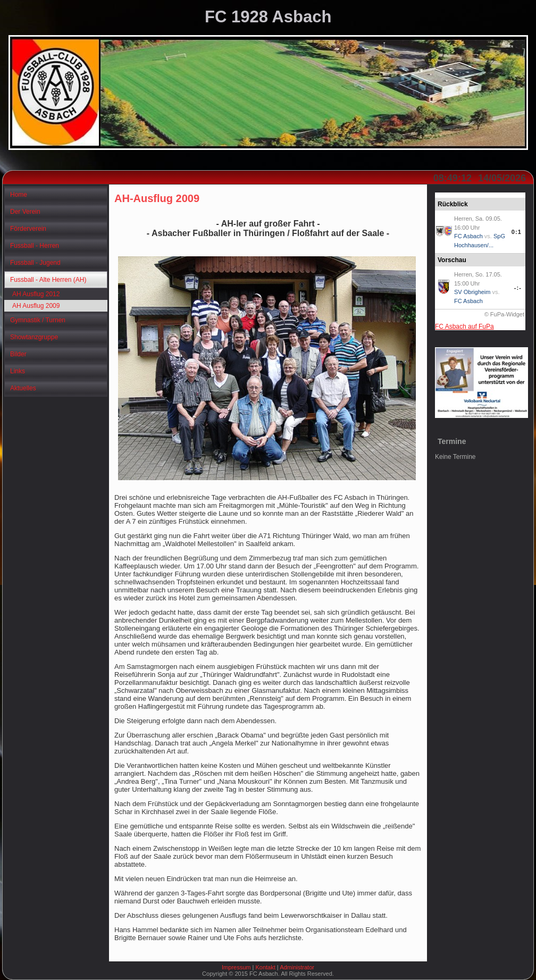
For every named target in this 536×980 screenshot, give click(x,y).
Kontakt (265, 967)
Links (18, 371)
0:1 (517, 232)
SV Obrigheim (472, 292)
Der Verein (25, 212)
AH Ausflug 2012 (36, 294)
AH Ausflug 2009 (36, 306)
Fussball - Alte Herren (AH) (48, 280)
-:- (518, 288)
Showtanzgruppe (34, 337)
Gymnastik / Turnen (38, 320)
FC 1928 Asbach (268, 17)
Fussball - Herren (35, 246)
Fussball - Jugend (35, 263)
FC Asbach (468, 236)
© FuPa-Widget (504, 314)
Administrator (297, 967)
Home (19, 195)
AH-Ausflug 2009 (157, 198)
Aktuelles (23, 388)
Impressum (236, 967)
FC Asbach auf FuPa (464, 326)
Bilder (18, 354)
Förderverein (28, 229)
